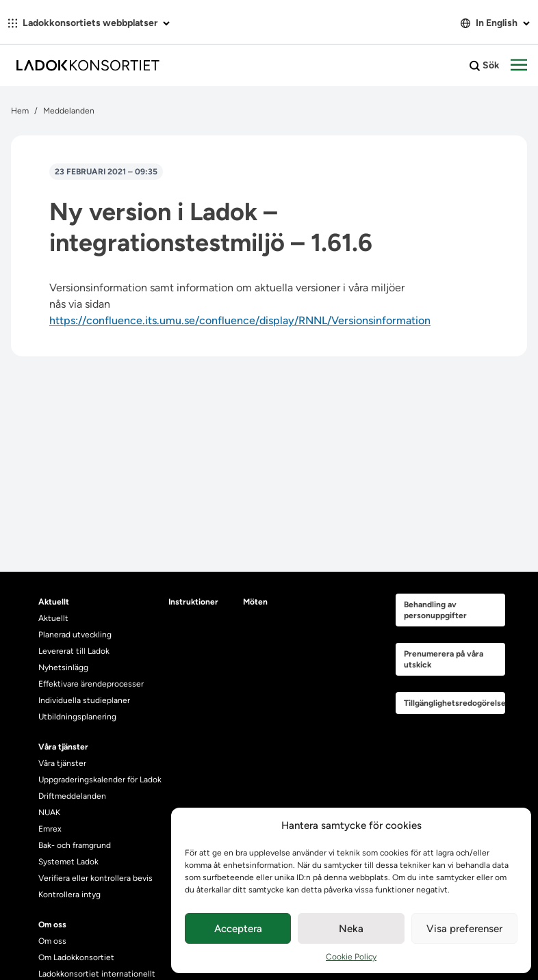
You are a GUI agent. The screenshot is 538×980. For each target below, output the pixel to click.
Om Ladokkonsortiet (76, 957)
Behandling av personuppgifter (435, 610)
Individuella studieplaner (85, 700)
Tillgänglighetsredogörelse (454, 703)
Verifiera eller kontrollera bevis (95, 878)
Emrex (50, 829)
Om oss (52, 941)
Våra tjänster (62, 763)
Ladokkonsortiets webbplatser (89, 23)
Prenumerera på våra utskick (444, 659)
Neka (351, 929)
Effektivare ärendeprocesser (91, 684)
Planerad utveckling (75, 635)
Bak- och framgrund (75, 845)
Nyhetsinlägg (63, 667)
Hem (20, 111)
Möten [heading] (255, 602)
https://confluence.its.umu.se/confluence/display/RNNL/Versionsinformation (240, 320)
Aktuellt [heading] (54, 602)
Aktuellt (53, 618)
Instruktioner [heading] (193, 602)
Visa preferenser (464, 929)
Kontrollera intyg (69, 895)
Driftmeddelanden (72, 796)
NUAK (49, 812)
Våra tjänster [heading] (63, 747)
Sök (485, 66)
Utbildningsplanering (77, 717)
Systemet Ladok (68, 862)
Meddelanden (69, 111)
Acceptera (238, 929)
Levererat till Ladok (74, 651)
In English (495, 23)
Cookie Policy (351, 957)
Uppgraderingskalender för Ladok (100, 780)
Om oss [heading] (52, 925)
